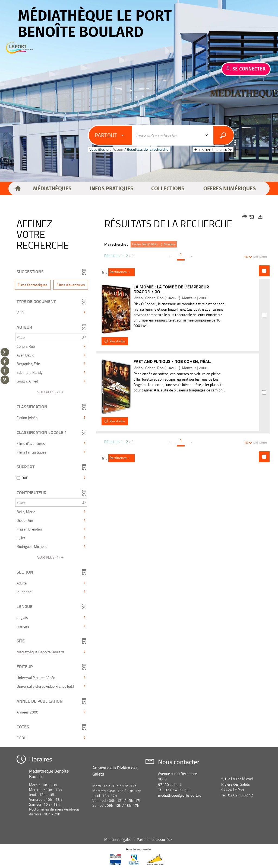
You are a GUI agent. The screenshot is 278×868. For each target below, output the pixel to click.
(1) (51, 557)
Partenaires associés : (155, 839)
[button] (52, 189)
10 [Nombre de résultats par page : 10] (247, 257)
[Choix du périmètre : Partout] (111, 135)
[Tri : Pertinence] (121, 272)
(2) (51, 392)
